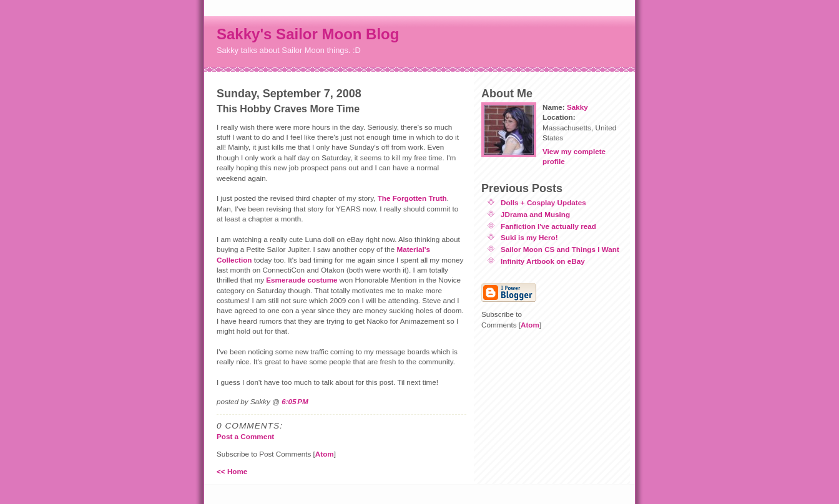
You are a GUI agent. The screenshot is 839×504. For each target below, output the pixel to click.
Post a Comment (245, 436)
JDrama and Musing (535, 214)
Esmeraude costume (302, 280)
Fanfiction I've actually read (548, 226)
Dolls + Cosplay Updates (543, 202)
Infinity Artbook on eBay (543, 261)
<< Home (232, 471)
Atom (325, 454)
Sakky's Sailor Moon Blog (308, 34)
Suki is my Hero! (529, 237)
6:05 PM (295, 401)
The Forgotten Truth (412, 198)
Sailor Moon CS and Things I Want (560, 249)
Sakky (577, 107)
